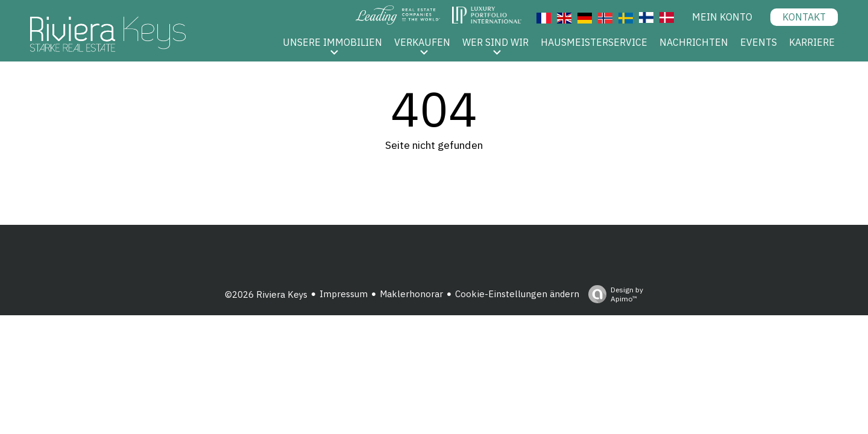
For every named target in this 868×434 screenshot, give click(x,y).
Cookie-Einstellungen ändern (517, 294)
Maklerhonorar (411, 294)
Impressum (344, 294)
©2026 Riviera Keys (266, 294)
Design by (613, 294)
